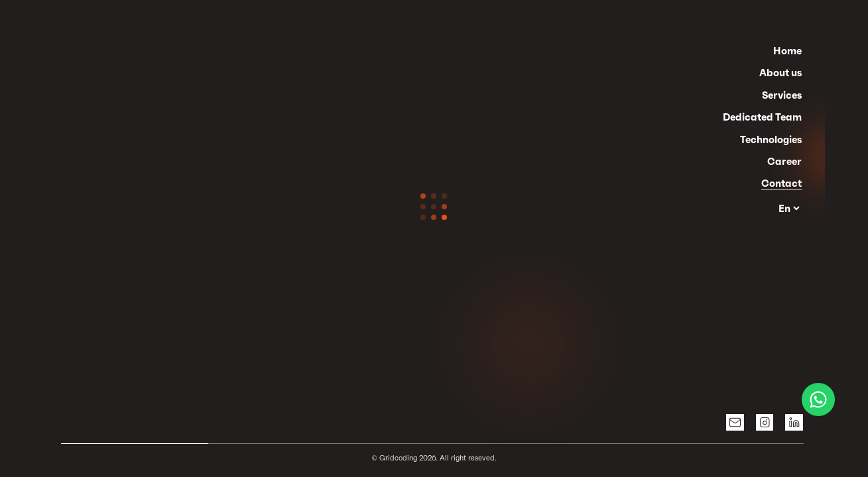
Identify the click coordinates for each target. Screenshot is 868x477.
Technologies (771, 139)
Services (782, 95)
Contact (781, 183)
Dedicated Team (762, 117)
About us (780, 73)
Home (787, 51)
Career (784, 161)
